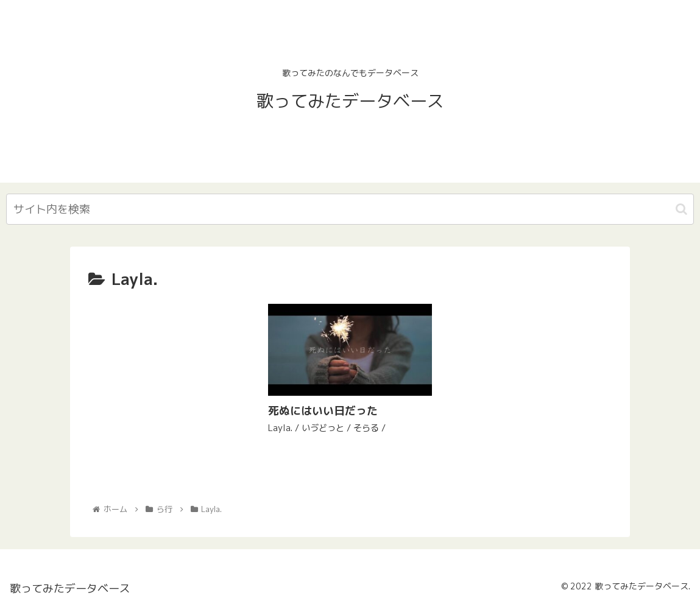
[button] (681, 209)
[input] (350, 209)
